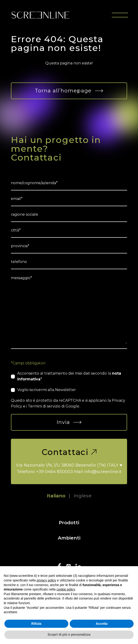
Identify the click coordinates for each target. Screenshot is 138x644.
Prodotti (69, 523)
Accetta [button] (102, 624)
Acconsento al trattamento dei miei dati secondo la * (69, 376)
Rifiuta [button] (36, 624)
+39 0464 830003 (54, 472)
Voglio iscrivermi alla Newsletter (47, 390)
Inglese (83, 496)
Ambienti (69, 538)
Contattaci (69, 452)
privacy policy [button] (46, 580)
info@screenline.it (103, 472)
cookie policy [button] (66, 589)
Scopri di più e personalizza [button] (69, 635)
